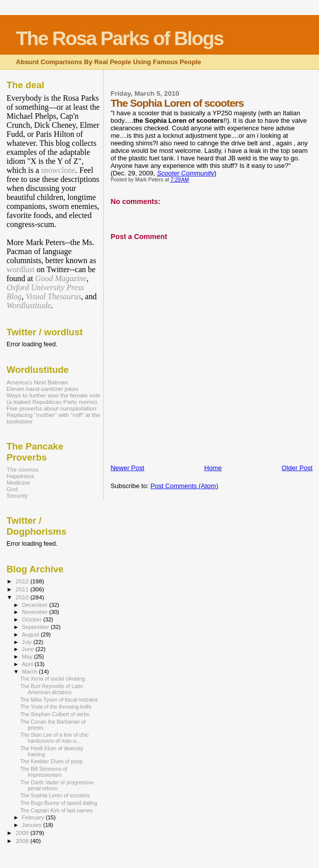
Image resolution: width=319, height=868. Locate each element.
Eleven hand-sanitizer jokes (42, 389)
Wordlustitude (29, 305)
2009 (23, 833)
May (28, 657)
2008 (23, 841)
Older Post (297, 468)
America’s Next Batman (37, 382)
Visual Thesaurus (53, 296)
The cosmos (23, 469)
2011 (23, 589)
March (31, 672)
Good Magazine (61, 278)
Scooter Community (186, 173)
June (29, 649)
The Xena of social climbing (52, 679)
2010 (23, 597)
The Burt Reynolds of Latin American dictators (51, 689)
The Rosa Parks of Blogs (120, 38)
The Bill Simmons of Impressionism (44, 772)
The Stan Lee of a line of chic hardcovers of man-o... (54, 738)
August (32, 634)
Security (17, 495)
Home (213, 468)
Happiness (20, 476)
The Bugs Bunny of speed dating (59, 803)
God (12, 489)
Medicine (18, 482)
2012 (23, 581)
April (28, 664)
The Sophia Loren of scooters (55, 795)
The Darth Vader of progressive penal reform (57, 785)
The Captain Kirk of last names (56, 810)
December (36, 605)
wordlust (21, 269)
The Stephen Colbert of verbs (55, 714)
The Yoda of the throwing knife (56, 707)
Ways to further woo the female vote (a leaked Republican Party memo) (53, 398)
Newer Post (127, 468)
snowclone (58, 170)
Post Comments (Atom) (184, 486)
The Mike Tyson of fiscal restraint (59, 700)
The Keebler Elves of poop (51, 761)
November (36, 612)
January (33, 825)
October (33, 619)
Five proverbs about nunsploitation (51, 408)
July (28, 642)
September (37, 627)
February (34, 817)
